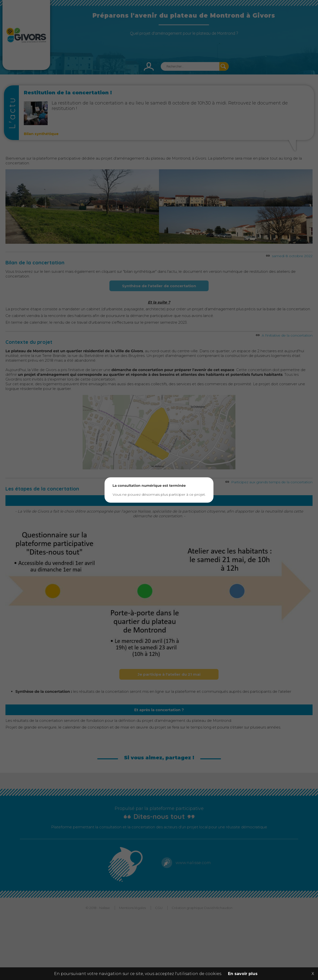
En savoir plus (243, 974)
